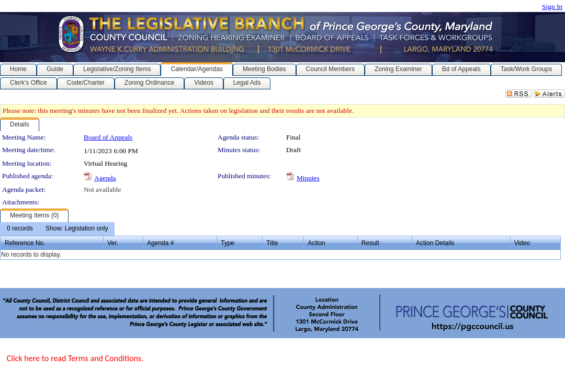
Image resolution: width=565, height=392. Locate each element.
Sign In (552, 7)
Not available (102, 189)
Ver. (113, 243)
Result (370, 243)
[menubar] (57, 229)
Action (316, 243)
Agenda (105, 178)
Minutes (308, 178)
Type (228, 243)
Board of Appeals (108, 137)
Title (272, 243)
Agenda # (160, 243)
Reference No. (25, 243)
